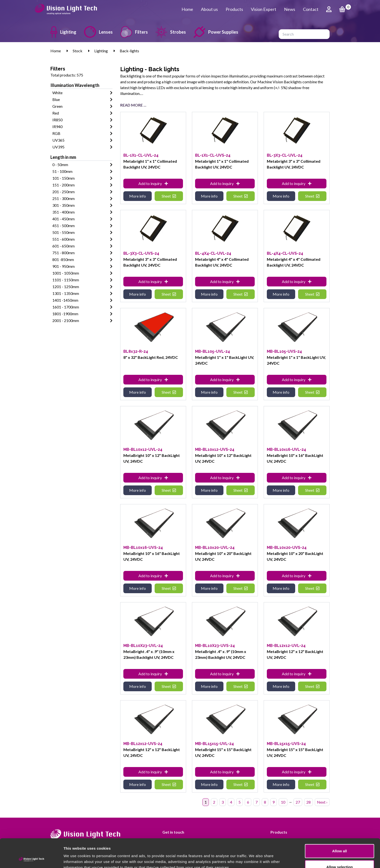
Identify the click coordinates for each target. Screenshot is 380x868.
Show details (254, 858)
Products (234, 9)
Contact (311, 9)
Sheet (169, 196)
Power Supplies (216, 32)
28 (309, 802)
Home (187, 9)
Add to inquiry (153, 183)
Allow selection (339, 840)
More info (138, 196)
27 (298, 802)
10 (283, 802)
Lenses (98, 32)
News (290, 9)
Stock (78, 51)
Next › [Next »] (322, 802)
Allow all (340, 824)
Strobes (171, 32)
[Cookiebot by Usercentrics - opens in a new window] (31, 859)
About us (209, 9)
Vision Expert (264, 9)
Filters (134, 32)
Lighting (63, 32)
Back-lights (129, 51)
